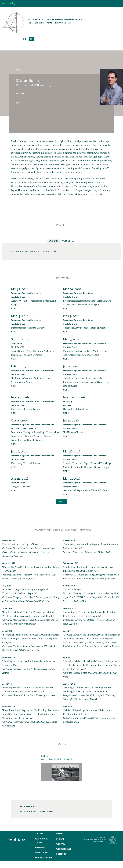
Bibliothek (62, 854)
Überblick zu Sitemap (41, 841)
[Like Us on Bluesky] (11, 840)
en (25, 39)
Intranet (61, 839)
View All (61, 502)
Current (53, 241)
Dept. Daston (18, 347)
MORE (14, 308)
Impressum (40, 848)
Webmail (61, 844)
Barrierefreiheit (43, 858)
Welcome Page (64, 849)
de (31, 39)
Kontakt (39, 834)
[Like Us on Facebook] (15, 840)
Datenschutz (41, 853)
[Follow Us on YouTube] (23, 840)
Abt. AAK (20, 93)
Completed (68, 241)
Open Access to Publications (38, 811)
